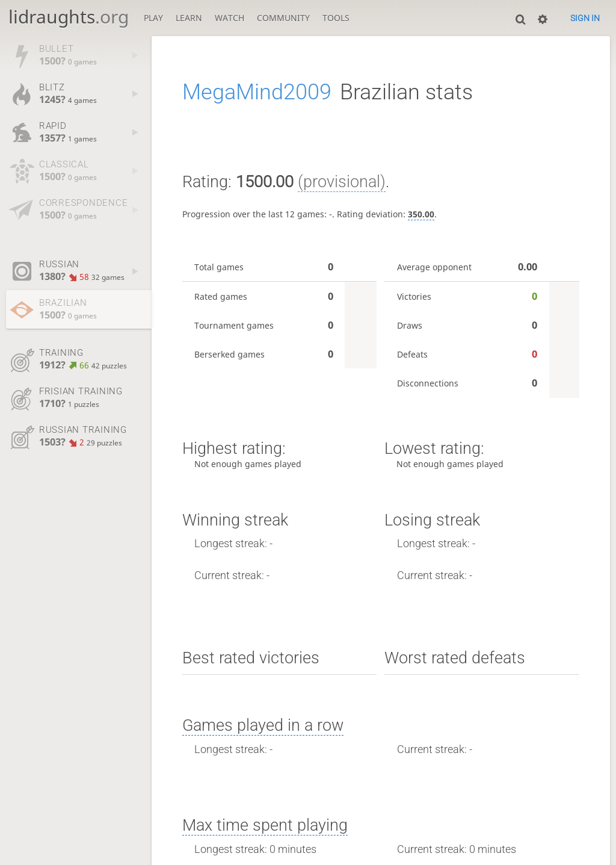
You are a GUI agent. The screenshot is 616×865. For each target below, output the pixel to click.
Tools (336, 18)
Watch (229, 18)
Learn (189, 18)
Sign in (585, 18)
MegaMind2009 (257, 92)
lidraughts (69, 17)
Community (283, 18)
